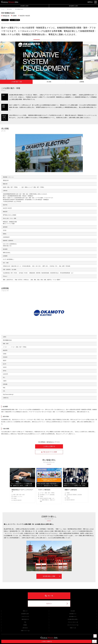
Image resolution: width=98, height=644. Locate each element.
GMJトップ (25, 611)
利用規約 (25, 625)
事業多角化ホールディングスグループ (22, 491)
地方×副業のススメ (73, 617)
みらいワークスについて (73, 625)
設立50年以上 (5, 20)
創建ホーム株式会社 (71, 490)
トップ (3, 9)
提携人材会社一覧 (25, 619)
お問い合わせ (25, 628)
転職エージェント (25, 631)
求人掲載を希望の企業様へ (73, 619)
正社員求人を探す (24, 6)
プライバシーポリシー (73, 622)
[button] (37, 40)
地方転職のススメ (73, 614)
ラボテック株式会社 (44, 490)
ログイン (90, 2)
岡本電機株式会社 (19, 9)
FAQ (25, 622)
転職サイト (73, 628)
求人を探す (10, 9)
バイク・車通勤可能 (15, 20)
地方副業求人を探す (74, 6)
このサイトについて (25, 617)
